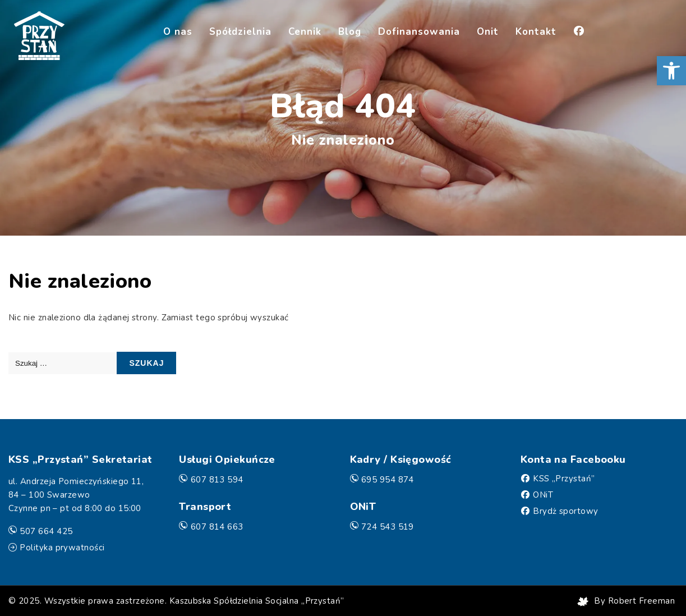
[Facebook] (579, 33)
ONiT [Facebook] (543, 495)
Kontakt (536, 32)
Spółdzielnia (240, 32)
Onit (488, 32)
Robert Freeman (641, 601)
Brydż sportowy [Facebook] (565, 511)
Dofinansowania (419, 32)
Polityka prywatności (62, 548)
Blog (350, 32)
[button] (671, 71)
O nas (178, 32)
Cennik (305, 32)
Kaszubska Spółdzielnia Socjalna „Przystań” (257, 601)
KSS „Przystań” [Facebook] (564, 479)
